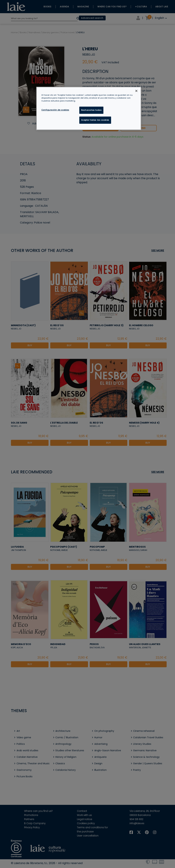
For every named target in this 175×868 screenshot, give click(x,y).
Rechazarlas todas (91, 110)
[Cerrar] (136, 91)
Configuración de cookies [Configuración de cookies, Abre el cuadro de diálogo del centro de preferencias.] (55, 110)
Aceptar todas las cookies (95, 120)
